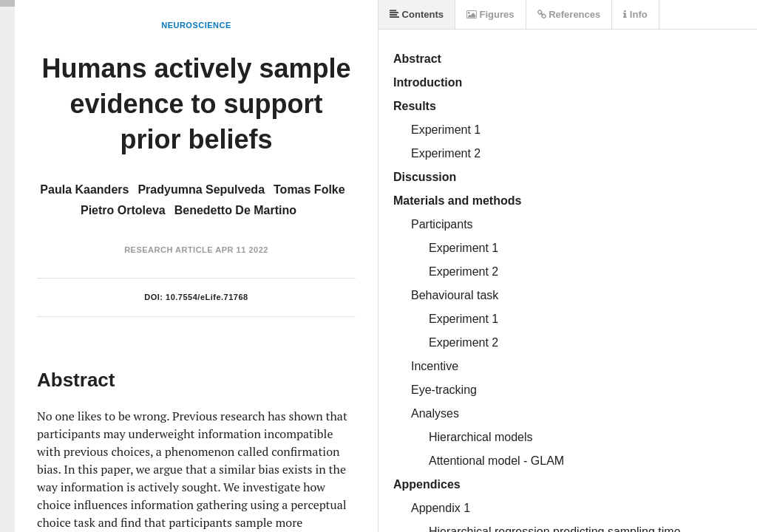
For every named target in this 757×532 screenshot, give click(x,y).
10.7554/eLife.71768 (207, 297)
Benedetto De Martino (235, 210)
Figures (490, 14)
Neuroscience (196, 25)
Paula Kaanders (84, 190)
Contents (417, 14)
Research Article (169, 250)
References (569, 14)
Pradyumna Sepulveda (201, 190)
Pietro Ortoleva (123, 210)
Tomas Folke (309, 190)
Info (635, 14)
